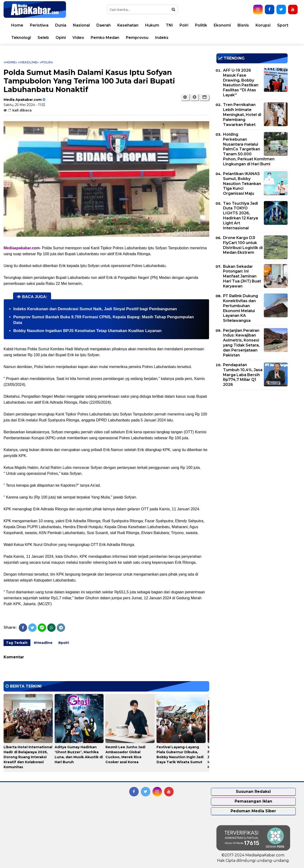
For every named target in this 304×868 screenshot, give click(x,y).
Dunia (61, 25)
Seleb (43, 38)
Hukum (152, 25)
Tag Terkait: (17, 643)
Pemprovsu (137, 38)
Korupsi (263, 25)
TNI (169, 25)
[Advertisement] (252, 427)
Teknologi (21, 38)
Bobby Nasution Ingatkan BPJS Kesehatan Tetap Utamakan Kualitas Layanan (87, 331)
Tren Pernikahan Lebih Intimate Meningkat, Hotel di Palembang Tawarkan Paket (242, 115)
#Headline (43, 643)
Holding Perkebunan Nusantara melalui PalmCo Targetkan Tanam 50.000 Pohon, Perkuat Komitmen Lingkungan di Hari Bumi (249, 149)
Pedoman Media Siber (253, 811)
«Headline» (28, 62)
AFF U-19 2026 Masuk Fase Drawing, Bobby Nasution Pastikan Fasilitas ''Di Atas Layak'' (241, 83)
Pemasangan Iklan (253, 801)
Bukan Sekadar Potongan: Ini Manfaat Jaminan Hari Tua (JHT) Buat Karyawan (242, 276)
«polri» (46, 62)
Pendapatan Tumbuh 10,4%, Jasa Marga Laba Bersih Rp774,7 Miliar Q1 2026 (243, 375)
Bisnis (243, 25)
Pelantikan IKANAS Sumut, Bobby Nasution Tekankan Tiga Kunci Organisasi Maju (242, 184)
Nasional (81, 25)
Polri (184, 25)
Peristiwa (39, 25)
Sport (283, 25)
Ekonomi (222, 25)
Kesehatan (128, 25)
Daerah (104, 25)
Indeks (162, 38)
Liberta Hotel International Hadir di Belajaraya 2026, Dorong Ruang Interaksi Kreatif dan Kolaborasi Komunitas (28, 757)
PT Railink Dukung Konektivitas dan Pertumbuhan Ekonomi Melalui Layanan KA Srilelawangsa (240, 308)
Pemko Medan (105, 38)
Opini (61, 38)
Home (17, 25)
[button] (204, 97)
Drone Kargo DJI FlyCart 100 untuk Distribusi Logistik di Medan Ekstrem (243, 245)
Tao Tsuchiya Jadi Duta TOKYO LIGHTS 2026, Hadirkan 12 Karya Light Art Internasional (240, 216)
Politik (201, 25)
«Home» (10, 62)
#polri (64, 643)
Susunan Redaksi (253, 792)
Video (78, 38)
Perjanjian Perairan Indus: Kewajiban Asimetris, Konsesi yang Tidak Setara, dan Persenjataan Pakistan (241, 343)
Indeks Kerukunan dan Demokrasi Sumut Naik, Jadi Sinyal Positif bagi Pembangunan (95, 309)
